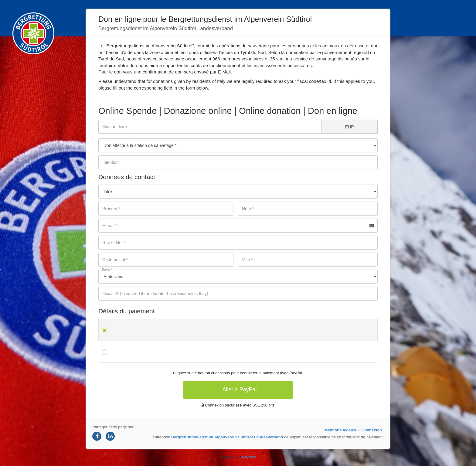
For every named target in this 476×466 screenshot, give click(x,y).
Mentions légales (340, 430)
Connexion (372, 430)
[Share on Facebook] (97, 436)
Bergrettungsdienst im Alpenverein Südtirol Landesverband (227, 437)
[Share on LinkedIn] (110, 436)
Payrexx (249, 457)
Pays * (107, 270)
